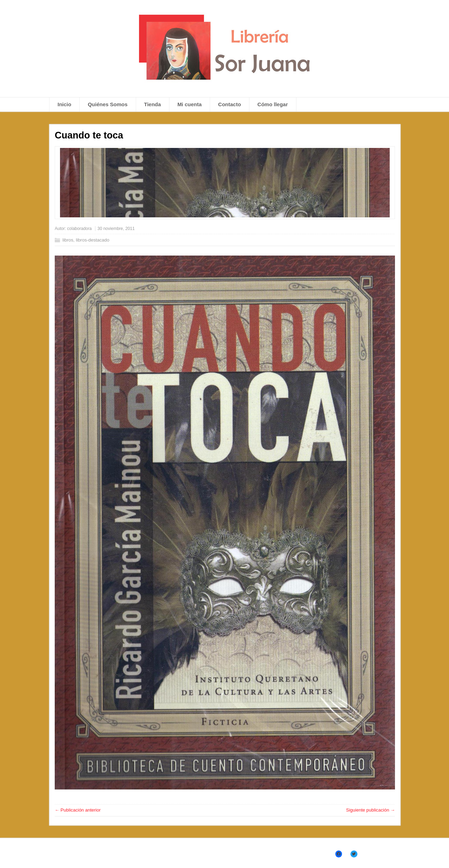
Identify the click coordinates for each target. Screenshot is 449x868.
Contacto (230, 104)
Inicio (64, 104)
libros (68, 240)
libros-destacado (92, 240)
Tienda (153, 104)
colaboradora (79, 229)
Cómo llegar (273, 104)
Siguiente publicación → (371, 810)
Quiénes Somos (108, 104)
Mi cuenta (190, 104)
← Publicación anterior (78, 810)
